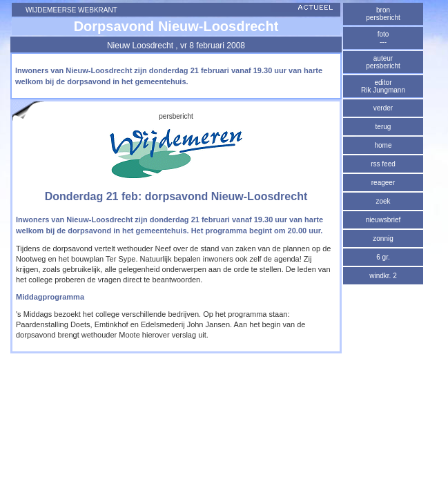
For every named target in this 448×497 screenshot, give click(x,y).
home (383, 145)
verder (383, 108)
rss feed (383, 164)
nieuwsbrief (383, 220)
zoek (383, 201)
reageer (383, 183)
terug (383, 127)
